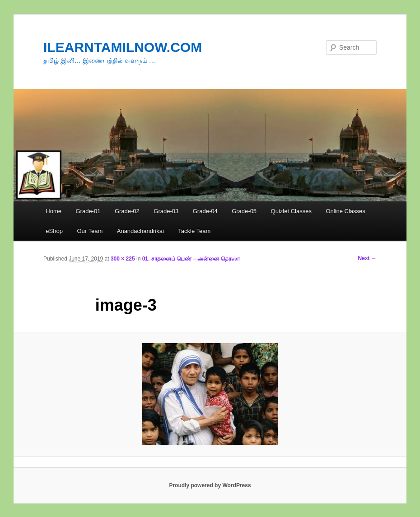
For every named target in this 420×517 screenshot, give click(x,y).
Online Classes (345, 211)
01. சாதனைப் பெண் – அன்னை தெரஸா (191, 259)
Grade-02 (127, 211)
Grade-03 (166, 211)
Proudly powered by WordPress (210, 485)
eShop (54, 231)
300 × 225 (123, 259)
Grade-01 (88, 211)
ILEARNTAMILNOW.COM (123, 47)
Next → (367, 258)
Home (54, 211)
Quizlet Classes (291, 211)
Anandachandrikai (140, 231)
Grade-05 (244, 211)
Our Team (90, 231)
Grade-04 (205, 211)
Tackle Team (194, 231)
